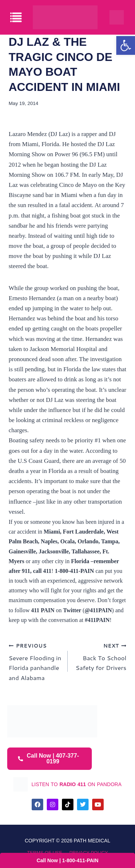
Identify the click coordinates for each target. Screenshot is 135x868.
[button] (126, 45)
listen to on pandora (76, 784)
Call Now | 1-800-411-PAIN (68, 860)
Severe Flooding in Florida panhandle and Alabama (35, 661)
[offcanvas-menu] (16, 17)
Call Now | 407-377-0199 (48, 759)
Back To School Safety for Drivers (100, 656)
